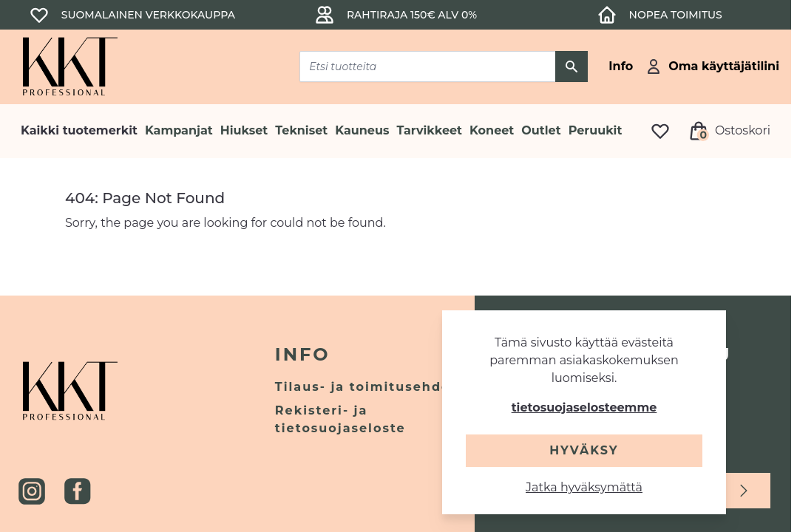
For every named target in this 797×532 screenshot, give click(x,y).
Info (303, 354)
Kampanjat (179, 130)
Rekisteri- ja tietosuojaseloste (340, 419)
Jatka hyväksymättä (584, 487)
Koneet (492, 130)
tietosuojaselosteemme (584, 407)
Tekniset (301, 130)
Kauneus (362, 130)
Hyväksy (584, 450)
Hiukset (244, 130)
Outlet (541, 130)
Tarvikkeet (429, 130)
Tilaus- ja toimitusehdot (366, 387)
